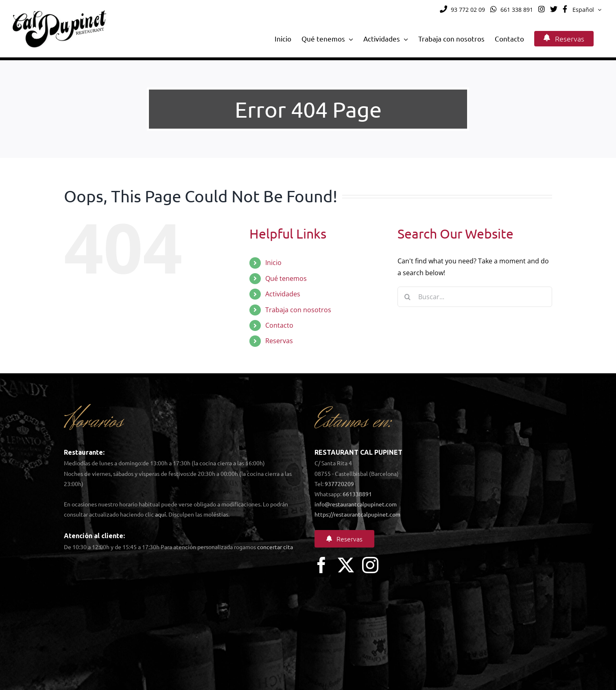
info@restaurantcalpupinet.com (356, 504)
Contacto (279, 325)
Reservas (279, 341)
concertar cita (275, 547)
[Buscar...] (475, 297)
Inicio (273, 263)
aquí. (161, 514)
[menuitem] (587, 10)
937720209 (339, 484)
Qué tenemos (286, 278)
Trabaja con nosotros (298, 310)
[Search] (408, 297)
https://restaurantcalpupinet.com (357, 514)
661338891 (357, 494)
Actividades (283, 294)
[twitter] (346, 565)
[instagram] (370, 565)
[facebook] (321, 565)
